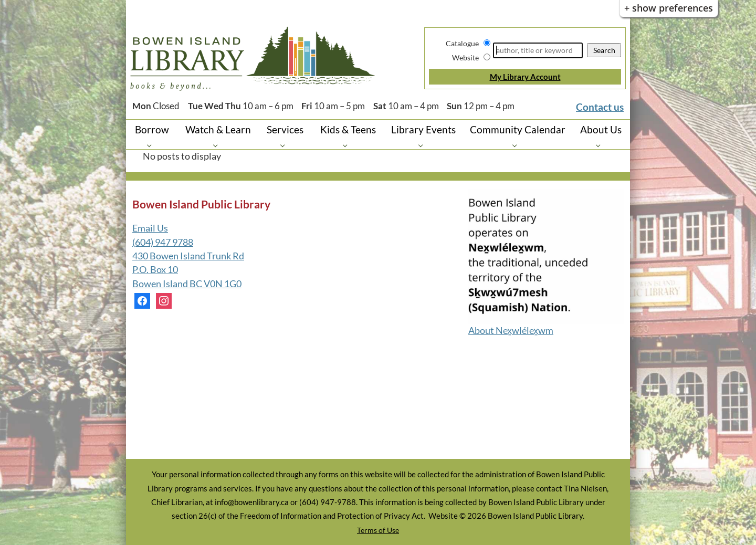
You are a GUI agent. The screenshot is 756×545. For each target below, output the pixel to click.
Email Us (150, 228)
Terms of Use (378, 530)
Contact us (600, 107)
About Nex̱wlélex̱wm (511, 331)
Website (465, 57)
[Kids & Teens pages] (348, 145)
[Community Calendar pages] (517, 145)
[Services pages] (285, 145)
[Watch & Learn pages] (218, 145)
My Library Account (525, 77)
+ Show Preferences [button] (669, 8)
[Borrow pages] (152, 145)
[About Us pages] (601, 145)
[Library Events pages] (423, 145)
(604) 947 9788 (163, 242)
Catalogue (462, 43)
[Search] (538, 50)
